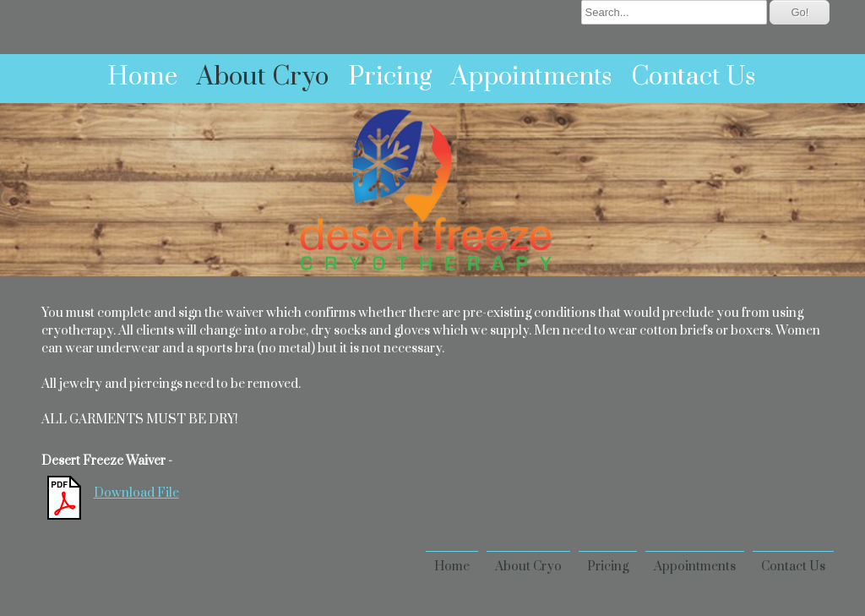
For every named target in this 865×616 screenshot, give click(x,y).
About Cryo (263, 77)
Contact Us (693, 77)
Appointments (531, 77)
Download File (136, 493)
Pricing (390, 77)
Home (142, 77)
